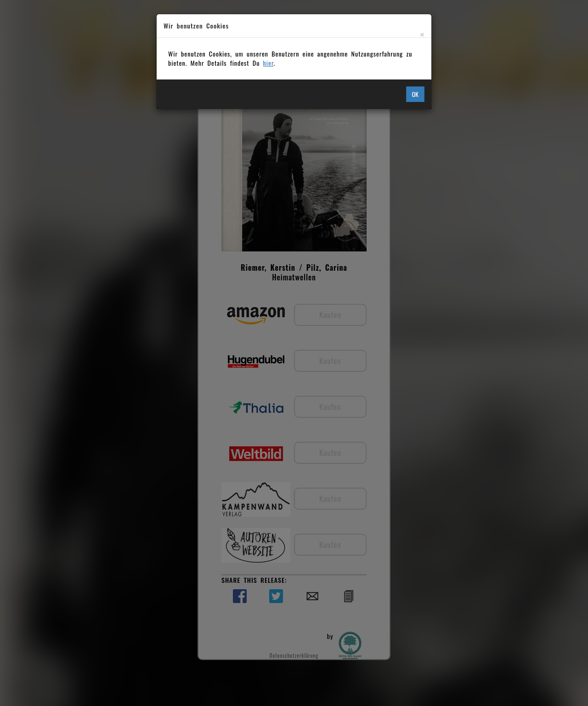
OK (415, 94)
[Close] (422, 34)
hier (269, 63)
